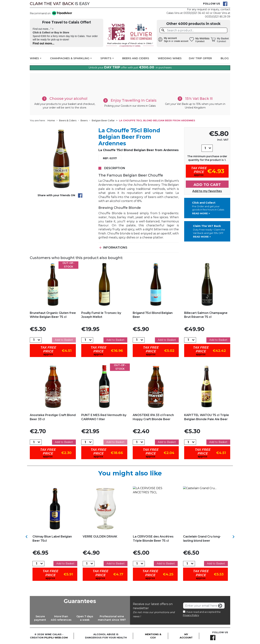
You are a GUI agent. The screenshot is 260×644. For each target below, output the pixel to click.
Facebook (225, 4)
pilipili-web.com (56, 638)
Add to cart (207, 185)
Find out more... (44, 43)
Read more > (201, 213)
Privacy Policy (191, 615)
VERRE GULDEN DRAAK (100, 537)
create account (181, 41)
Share (80, 195)
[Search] (193, 30)
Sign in (167, 41)
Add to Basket (64, 340)
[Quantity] (205, 148)
